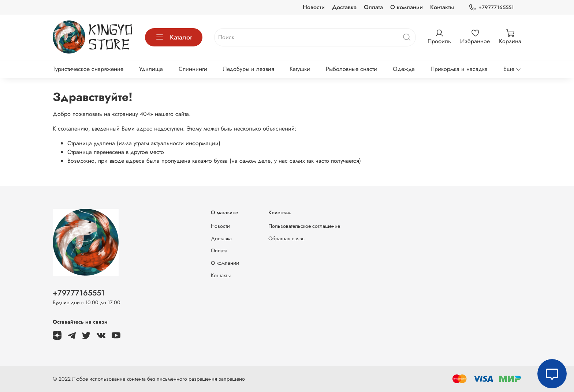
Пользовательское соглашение (304, 226)
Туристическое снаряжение (88, 69)
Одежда (404, 69)
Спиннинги (193, 69)
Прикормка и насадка (459, 69)
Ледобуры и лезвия (249, 69)
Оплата (373, 7)
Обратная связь (286, 238)
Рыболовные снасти (351, 69)
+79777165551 (491, 7)
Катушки (300, 69)
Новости (314, 7)
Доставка (344, 7)
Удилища (151, 69)
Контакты (442, 7)
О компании (407, 7)
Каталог (174, 37)
